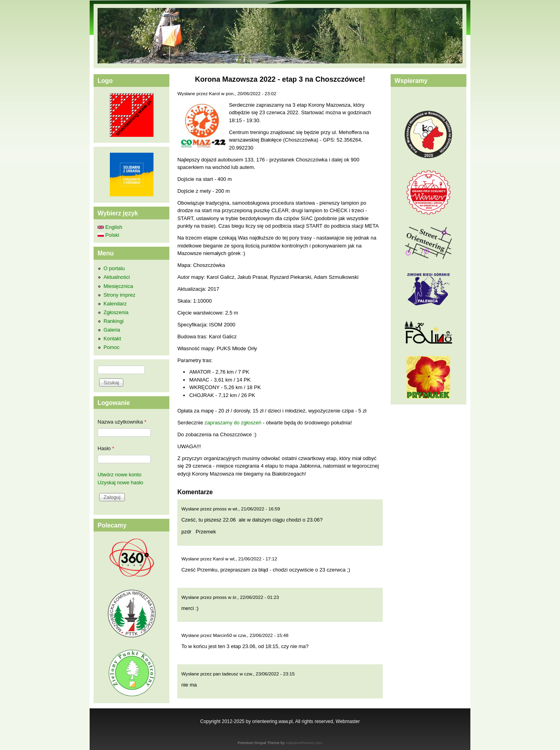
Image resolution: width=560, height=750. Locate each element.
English (110, 227)
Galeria (112, 330)
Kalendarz (115, 304)
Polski (108, 235)
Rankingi (114, 321)
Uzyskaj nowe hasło (120, 482)
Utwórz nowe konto (120, 475)
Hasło (106, 448)
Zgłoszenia (116, 312)
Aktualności (117, 277)
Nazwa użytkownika (122, 422)
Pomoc (111, 347)
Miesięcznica (118, 286)
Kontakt (112, 339)
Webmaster (348, 721)
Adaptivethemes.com (304, 743)
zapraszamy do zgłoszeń (233, 423)
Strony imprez (119, 295)
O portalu (114, 268)
